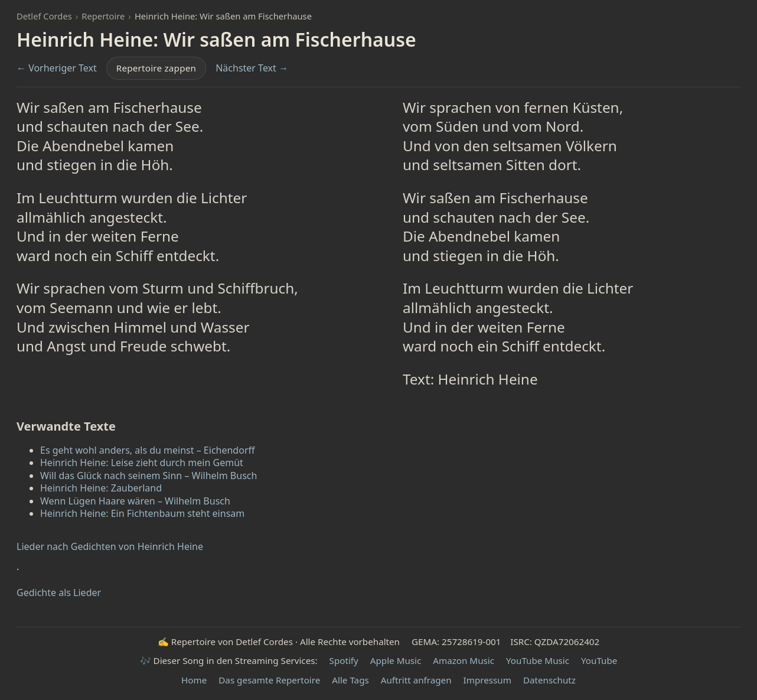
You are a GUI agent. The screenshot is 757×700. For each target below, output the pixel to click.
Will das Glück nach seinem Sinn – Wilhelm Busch (149, 476)
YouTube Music (538, 660)
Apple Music (396, 660)
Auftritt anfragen (416, 680)
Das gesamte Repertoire (269, 680)
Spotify (344, 660)
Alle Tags (350, 680)
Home (194, 680)
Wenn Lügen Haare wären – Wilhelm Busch (135, 501)
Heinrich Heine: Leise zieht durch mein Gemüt (142, 463)
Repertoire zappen (156, 68)
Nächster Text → (252, 68)
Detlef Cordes (44, 16)
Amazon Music (464, 660)
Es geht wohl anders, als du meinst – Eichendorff (148, 450)
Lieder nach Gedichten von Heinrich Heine (110, 547)
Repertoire (103, 16)
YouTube (599, 660)
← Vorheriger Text (57, 68)
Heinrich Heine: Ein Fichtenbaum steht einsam (142, 513)
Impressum (487, 680)
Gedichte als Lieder (59, 593)
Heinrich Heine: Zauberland (101, 488)
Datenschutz (549, 680)
